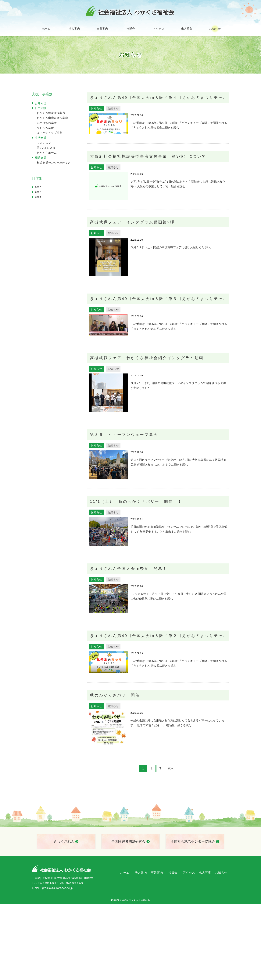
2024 (38, 197)
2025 (38, 192)
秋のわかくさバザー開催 (115, 695)
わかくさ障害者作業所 (51, 113)
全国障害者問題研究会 (130, 841)
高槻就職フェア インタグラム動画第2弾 (132, 222)
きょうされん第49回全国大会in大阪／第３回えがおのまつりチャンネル (159, 299)
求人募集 (187, 29)
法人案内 (74, 29)
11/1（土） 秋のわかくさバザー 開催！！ (136, 501)
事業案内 (102, 29)
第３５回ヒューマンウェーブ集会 (124, 435)
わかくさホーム (47, 153)
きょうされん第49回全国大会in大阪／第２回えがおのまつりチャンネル (159, 636)
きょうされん (66, 841)
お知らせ (215, 29)
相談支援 (41, 158)
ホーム (46, 29)
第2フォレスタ (46, 148)
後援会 (131, 29)
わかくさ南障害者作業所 (52, 118)
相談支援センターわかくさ (54, 163)
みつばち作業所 (47, 123)
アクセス (159, 29)
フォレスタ (44, 143)
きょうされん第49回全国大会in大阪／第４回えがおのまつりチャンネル (159, 98)
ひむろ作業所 (45, 128)
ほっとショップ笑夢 (50, 133)
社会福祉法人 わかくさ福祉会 (135, 900)
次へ (171, 768)
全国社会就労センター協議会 (195, 841)
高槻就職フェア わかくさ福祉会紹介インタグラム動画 (147, 358)
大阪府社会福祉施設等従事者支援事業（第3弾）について (148, 156)
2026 (38, 187)
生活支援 (41, 138)
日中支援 (41, 108)
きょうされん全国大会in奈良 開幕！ (129, 569)
